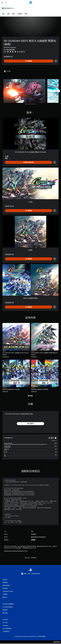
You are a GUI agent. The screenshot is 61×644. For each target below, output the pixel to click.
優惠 (13, 14)
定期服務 (20, 14)
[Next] (59, 91)
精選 (8, 14)
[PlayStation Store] (8, 8)
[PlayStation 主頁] (30, 3)
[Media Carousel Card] (24, 91)
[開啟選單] (2, 3)
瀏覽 (26, 14)
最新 (3, 14)
